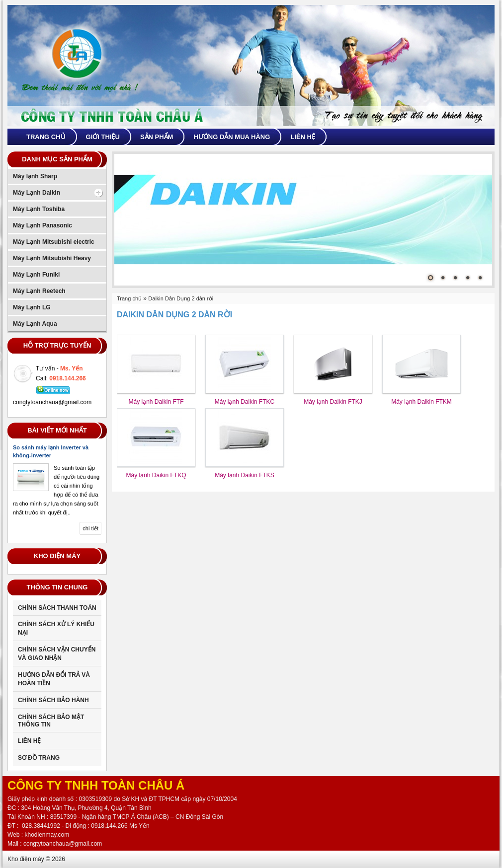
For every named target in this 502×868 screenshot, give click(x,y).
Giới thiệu (103, 137)
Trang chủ (46, 137)
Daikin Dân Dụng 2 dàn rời (181, 298)
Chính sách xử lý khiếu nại (56, 628)
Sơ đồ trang (39, 758)
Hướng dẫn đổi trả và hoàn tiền (54, 679)
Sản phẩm (157, 137)
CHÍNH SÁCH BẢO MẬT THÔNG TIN (51, 721)
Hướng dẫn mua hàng (232, 137)
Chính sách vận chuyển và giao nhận (57, 654)
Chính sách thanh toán (57, 608)
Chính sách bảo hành (53, 700)
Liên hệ (303, 137)
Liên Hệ (29, 741)
